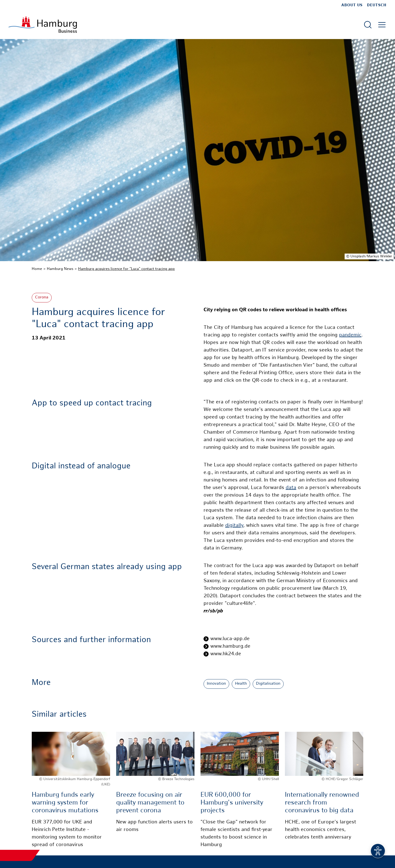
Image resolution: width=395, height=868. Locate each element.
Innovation (216, 684)
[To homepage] (43, 25)
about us (352, 5)
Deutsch (377, 5)
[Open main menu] (382, 25)
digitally (234, 526)
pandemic (350, 335)
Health (241, 684)
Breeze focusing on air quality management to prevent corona (150, 803)
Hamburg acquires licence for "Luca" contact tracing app (126, 269)
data (291, 488)
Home (37, 269)
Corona (42, 298)
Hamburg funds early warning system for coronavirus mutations (65, 803)
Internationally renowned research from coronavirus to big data (322, 803)
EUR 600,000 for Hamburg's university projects (232, 803)
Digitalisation (268, 684)
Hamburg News (60, 269)
